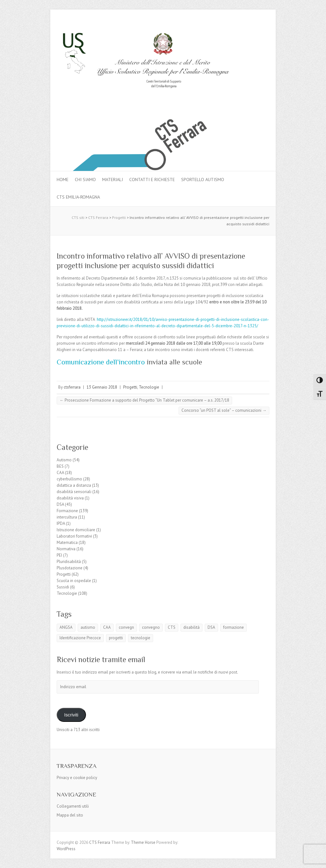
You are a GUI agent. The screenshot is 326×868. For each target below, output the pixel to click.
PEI (59, 555)
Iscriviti (71, 715)
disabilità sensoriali (74, 492)
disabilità (191, 627)
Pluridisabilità (69, 562)
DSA (60, 504)
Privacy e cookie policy (77, 778)
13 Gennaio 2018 (102, 387)
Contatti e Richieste (152, 180)
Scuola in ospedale (74, 581)
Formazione (67, 511)
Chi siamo (85, 180)
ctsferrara (72, 387)
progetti (116, 638)
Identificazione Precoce (80, 638)
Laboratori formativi (74, 536)
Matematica (67, 542)
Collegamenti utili (73, 806)
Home (63, 180)
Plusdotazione (70, 568)
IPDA (61, 523)
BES (60, 466)
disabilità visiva (70, 498)
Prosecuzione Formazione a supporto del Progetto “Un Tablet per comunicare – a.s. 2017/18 (144, 400)
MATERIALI (113, 180)
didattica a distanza (74, 485)
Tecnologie (149, 387)
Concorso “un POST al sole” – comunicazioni (224, 410)
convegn (126, 627)
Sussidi (63, 587)
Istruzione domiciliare (76, 530)
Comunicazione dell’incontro (101, 362)
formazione (234, 627)
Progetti (130, 387)
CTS (172, 627)
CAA (60, 473)
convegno (151, 627)
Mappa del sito (70, 815)
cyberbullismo (69, 479)
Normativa (66, 549)
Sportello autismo (203, 180)
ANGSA (66, 627)
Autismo (64, 460)
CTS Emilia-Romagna (78, 197)
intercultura (67, 517)
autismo (88, 627)
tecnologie (141, 638)
